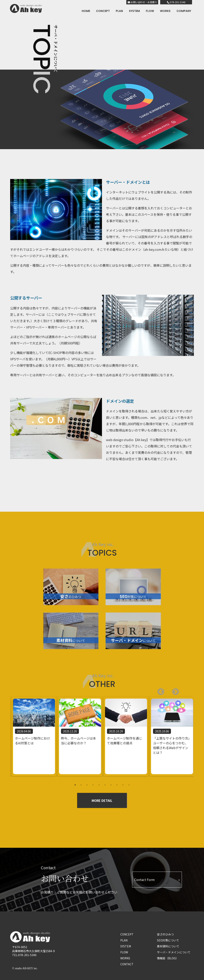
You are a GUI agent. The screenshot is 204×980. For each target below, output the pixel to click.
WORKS (165, 11)
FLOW (150, 11)
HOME (86, 11)
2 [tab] (81, 785)
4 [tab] (93, 785)
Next (159, 690)
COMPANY (184, 11)
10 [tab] (129, 785)
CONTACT (127, 964)
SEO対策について (168, 940)
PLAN (119, 11)
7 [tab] (111, 785)
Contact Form (145, 880)
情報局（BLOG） (168, 958)
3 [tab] (87, 785)
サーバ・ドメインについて (174, 952)
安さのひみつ (165, 934)
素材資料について (168, 946)
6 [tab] (105, 785)
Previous (174, 690)
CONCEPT (103, 11)
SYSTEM (134, 11)
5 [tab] (99, 785)
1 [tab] (75, 785)
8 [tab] (117, 785)
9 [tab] (123, 785)
